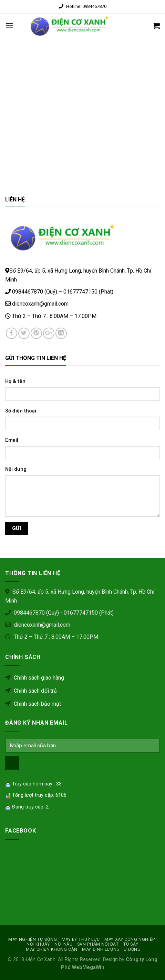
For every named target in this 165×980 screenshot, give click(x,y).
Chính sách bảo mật (33, 704)
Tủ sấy (131, 944)
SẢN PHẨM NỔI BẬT (98, 944)
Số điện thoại (21, 411)
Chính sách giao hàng (35, 678)
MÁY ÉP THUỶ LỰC (81, 939)
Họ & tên (15, 381)
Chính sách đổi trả (31, 691)
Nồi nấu (63, 944)
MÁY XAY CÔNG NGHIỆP (130, 939)
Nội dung (16, 469)
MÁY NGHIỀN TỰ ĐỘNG (33, 939)
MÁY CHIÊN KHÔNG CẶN (52, 949)
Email (12, 440)
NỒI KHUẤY (38, 944)
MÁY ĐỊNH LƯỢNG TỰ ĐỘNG (111, 949)
